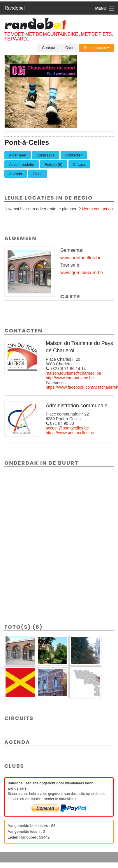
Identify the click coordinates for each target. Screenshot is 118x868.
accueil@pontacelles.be (67, 428)
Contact (49, 48)
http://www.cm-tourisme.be (70, 378)
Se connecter (97, 48)
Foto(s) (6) (53, 164)
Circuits (79, 164)
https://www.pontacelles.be (70, 433)
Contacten (74, 155)
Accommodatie (22, 164)
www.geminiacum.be (82, 273)
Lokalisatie (46, 155)
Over (69, 48)
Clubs (37, 174)
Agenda (16, 174)
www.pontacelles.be (81, 258)
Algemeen (18, 155)
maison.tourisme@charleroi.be (73, 373)
